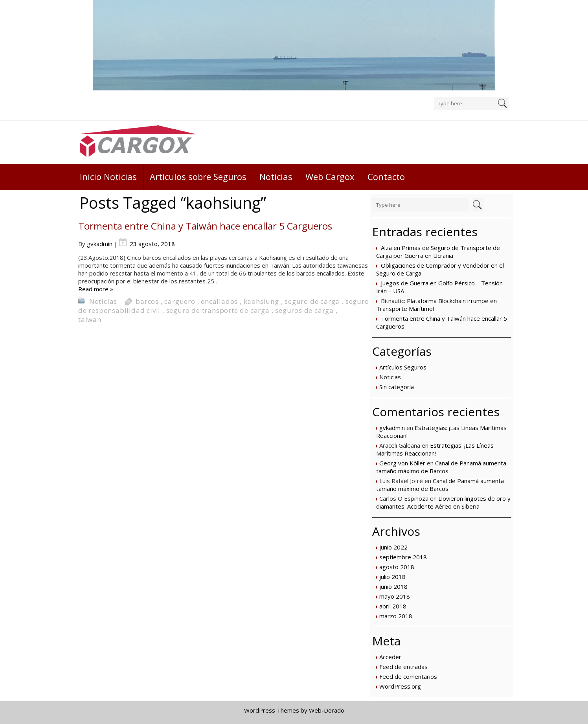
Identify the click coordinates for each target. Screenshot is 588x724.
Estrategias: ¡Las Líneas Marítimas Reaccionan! (435, 449)
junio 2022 (393, 547)
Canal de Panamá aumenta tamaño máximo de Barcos (441, 467)
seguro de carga (312, 301)
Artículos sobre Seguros (198, 176)
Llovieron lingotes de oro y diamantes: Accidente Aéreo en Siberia (443, 502)
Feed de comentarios (408, 676)
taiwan (90, 319)
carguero (180, 301)
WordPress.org (400, 686)
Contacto (386, 176)
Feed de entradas (403, 667)
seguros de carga (304, 310)
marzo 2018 (396, 616)
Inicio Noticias (108, 176)
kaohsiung (261, 301)
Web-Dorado (327, 710)
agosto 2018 (397, 567)
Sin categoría (397, 387)
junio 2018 (393, 586)
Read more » (96, 289)
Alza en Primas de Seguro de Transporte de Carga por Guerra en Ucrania (438, 252)
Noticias (276, 176)
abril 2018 (393, 606)
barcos (147, 301)
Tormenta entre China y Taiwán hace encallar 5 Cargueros (205, 226)
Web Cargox (330, 176)
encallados (219, 301)
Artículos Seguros (403, 367)
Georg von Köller (402, 463)
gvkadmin (392, 428)
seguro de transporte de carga (218, 310)
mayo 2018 (395, 596)
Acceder (390, 657)
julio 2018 (392, 577)
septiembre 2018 (403, 557)
